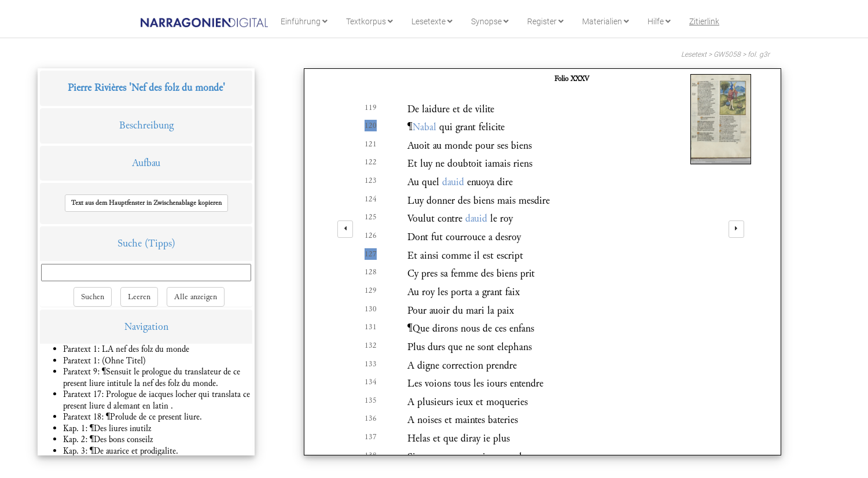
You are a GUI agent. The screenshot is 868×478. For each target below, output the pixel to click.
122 (371, 162)
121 (371, 144)
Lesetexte (432, 21)
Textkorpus (369, 21)
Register (545, 21)
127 (371, 254)
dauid (453, 182)
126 (371, 236)
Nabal (424, 127)
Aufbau (146, 163)
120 (371, 126)
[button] (146, 203)
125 (371, 217)
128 (371, 272)
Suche (130, 243)
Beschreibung (146, 125)
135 (371, 400)
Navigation (146, 327)
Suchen (93, 297)
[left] (345, 229)
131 (371, 327)
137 (371, 437)
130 (371, 309)
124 (371, 199)
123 (371, 181)
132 (371, 345)
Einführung (304, 21)
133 (371, 364)
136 (371, 418)
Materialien (606, 21)
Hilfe (659, 21)
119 (371, 108)
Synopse (490, 21)
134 (371, 382)
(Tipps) (160, 243)
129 (371, 291)
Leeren (139, 297)
